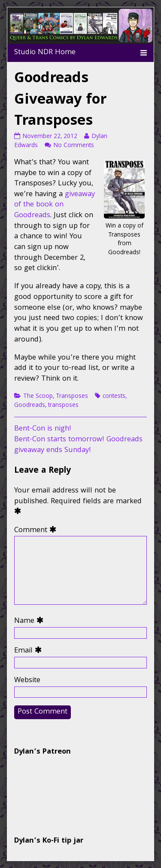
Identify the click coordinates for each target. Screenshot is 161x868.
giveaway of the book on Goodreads (55, 205)
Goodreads (30, 406)
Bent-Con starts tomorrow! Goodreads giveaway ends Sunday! (78, 445)
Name (31, 622)
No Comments (74, 146)
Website (27, 681)
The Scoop (38, 397)
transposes (63, 406)
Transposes (72, 397)
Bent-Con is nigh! (43, 429)
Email (30, 651)
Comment (37, 531)
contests (114, 397)
